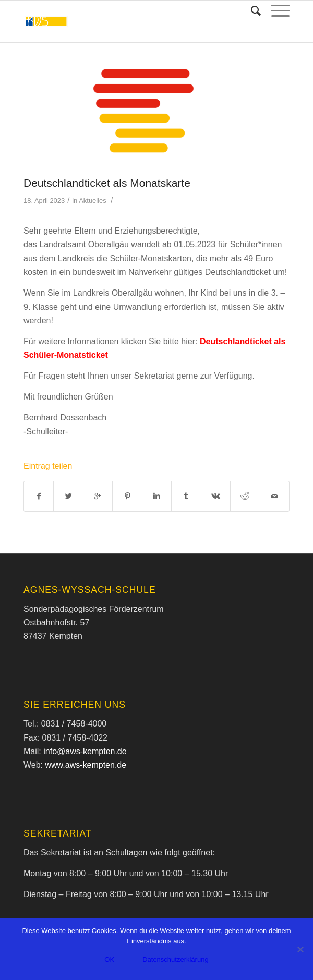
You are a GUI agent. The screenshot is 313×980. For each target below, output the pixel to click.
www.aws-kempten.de (86, 765)
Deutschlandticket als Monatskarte (107, 183)
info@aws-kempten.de (85, 751)
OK (109, 959)
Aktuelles (93, 201)
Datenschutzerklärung (175, 959)
